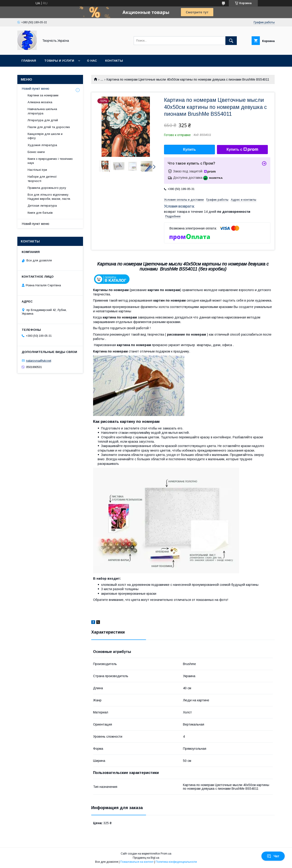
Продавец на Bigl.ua (146, 858)
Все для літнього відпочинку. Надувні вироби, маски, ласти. (49, 197)
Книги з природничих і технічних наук (50, 161)
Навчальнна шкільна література (42, 111)
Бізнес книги (36, 152)
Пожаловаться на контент (137, 862)
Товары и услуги (59, 61)
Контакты (114, 61)
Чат (273, 856)
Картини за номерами (43, 95)
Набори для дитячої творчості (42, 179)
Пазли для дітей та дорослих (49, 127)
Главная (29, 61)
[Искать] (231, 41)
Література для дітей (43, 120)
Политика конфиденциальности (176, 862)
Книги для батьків (40, 213)
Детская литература (42, 206)
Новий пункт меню (36, 89)
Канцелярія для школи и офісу (45, 136)
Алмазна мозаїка (40, 102)
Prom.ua (166, 854)
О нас (92, 61)
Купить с (242, 150)
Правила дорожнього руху (47, 188)
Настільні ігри (37, 170)
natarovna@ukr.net (39, 361)
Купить (190, 149)
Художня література (42, 145)
